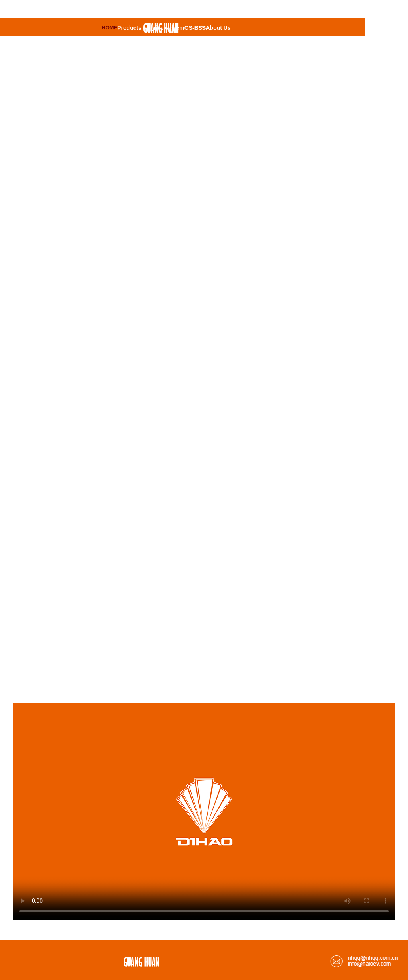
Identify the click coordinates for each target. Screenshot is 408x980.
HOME (109, 28)
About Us (218, 28)
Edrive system (166, 28)
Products (132, 28)
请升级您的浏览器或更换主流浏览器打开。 (204, 812)
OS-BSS (195, 28)
